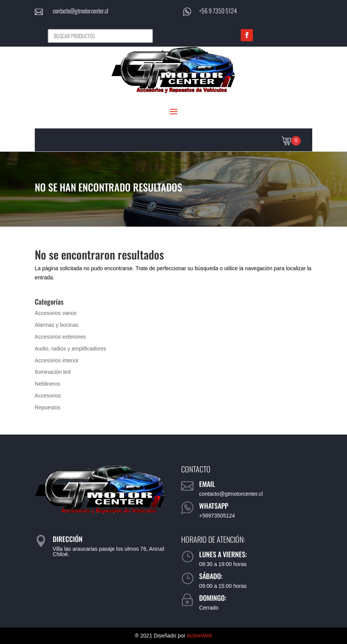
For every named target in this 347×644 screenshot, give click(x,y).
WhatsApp (214, 506)
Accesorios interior (57, 360)
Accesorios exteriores (60, 337)
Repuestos (48, 407)
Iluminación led (53, 372)
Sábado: (211, 576)
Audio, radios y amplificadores (71, 349)
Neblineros (48, 384)
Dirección (68, 539)
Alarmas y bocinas (57, 325)
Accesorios (48, 396)
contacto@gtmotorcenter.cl (80, 11)
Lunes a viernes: (223, 554)
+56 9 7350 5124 (218, 11)
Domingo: (213, 598)
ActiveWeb (199, 636)
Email (207, 484)
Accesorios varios (56, 313)
